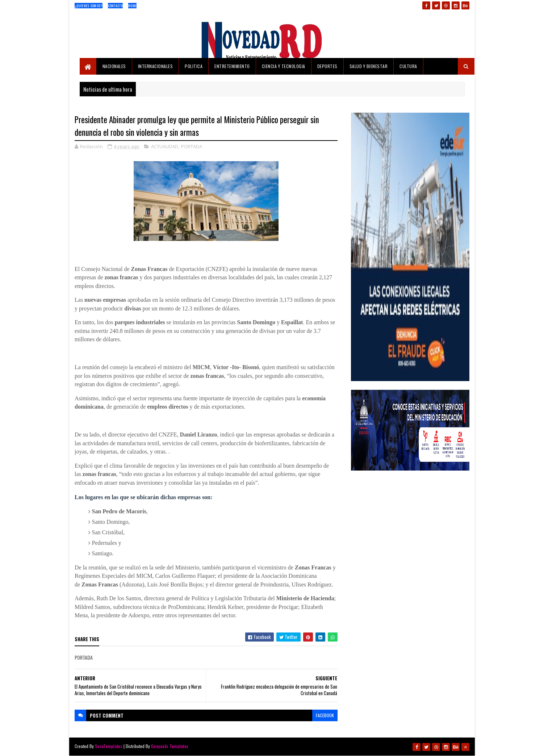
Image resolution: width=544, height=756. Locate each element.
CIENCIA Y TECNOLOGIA (284, 66)
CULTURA (408, 66)
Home (132, 6)
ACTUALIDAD (165, 146)
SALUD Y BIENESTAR (369, 66)
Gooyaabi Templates (170, 746)
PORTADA (192, 146)
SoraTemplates (109, 746)
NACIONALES (114, 66)
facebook (325, 715)
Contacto (115, 6)
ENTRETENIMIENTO (232, 66)
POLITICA (194, 66)
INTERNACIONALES (156, 66)
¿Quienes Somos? (89, 6)
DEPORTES (327, 66)
